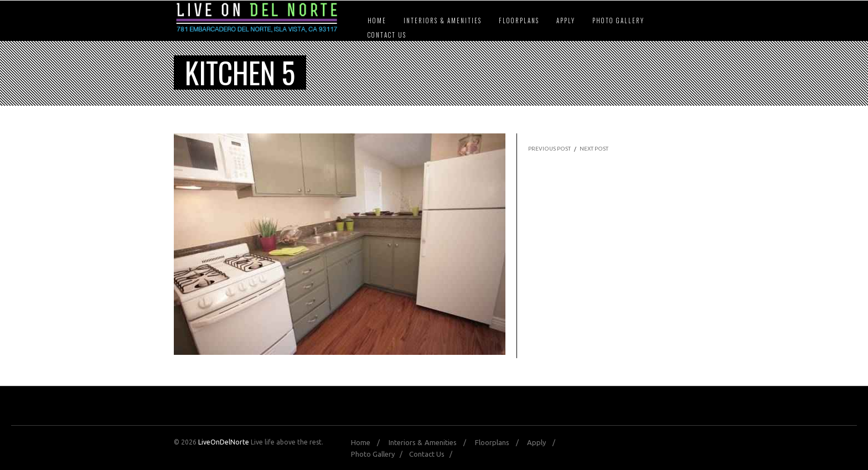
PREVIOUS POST (549, 149)
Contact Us (387, 35)
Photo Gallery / (379, 454)
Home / (369, 442)
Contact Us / (433, 454)
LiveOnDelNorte (224, 442)
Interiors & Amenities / (431, 442)
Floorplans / (500, 442)
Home (377, 20)
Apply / (544, 442)
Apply (566, 20)
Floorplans (519, 20)
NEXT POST (594, 149)
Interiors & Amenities (443, 20)
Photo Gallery (618, 20)
